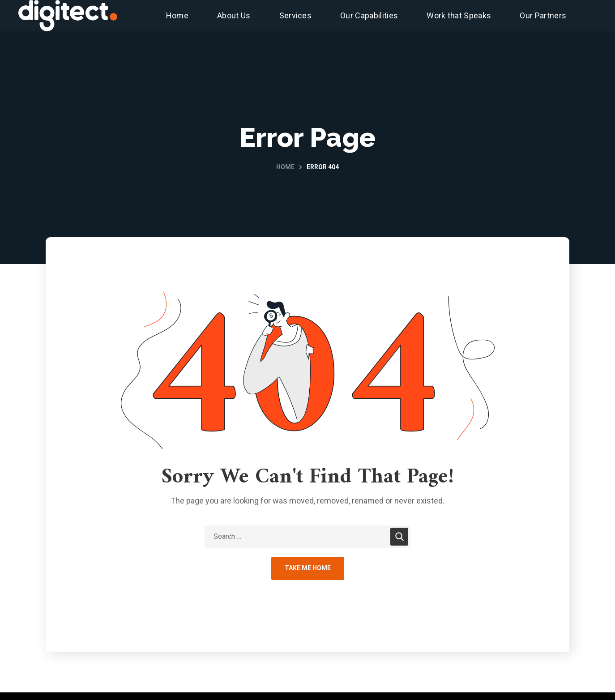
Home (285, 167)
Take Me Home (308, 568)
